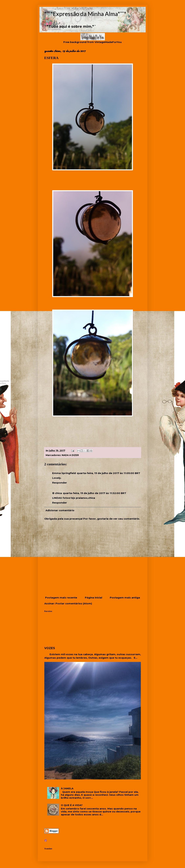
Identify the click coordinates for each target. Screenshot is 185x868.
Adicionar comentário (60, 510)
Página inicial (93, 598)
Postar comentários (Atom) (74, 603)
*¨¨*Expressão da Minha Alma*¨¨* (85, 14)
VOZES (50, 648)
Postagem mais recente (61, 598)
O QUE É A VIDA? (72, 805)
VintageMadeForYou (108, 42)
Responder (60, 483)
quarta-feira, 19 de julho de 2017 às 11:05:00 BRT (109, 473)
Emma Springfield (64, 473)
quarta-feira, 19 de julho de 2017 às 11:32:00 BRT (95, 493)
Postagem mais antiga (125, 598)
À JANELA (67, 788)
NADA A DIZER (70, 455)
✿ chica (57, 493)
